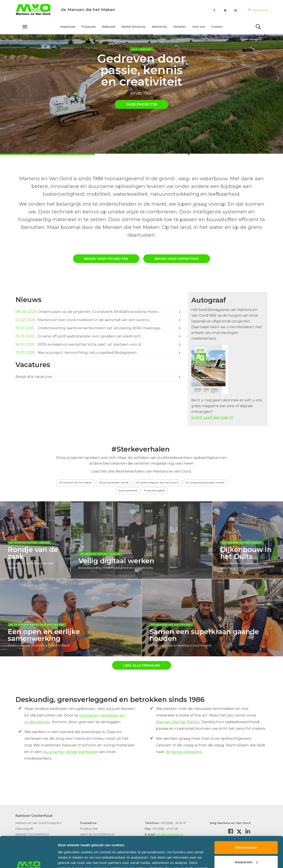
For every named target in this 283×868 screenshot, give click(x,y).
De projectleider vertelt (114, 483)
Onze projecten (142, 104)
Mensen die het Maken (178, 722)
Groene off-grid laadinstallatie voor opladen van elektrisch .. (98, 336)
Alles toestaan (246, 821)
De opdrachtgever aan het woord (157, 483)
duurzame (53, 752)
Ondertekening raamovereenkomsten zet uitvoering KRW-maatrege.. (98, 328)
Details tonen (68, 859)
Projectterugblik (155, 491)
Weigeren (246, 850)
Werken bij (159, 27)
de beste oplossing (184, 752)
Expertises (68, 27)
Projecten (89, 27)
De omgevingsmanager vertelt (205, 483)
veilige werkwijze (81, 752)
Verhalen (180, 27)
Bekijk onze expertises (177, 259)
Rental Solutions (134, 27)
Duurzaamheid (128, 491)
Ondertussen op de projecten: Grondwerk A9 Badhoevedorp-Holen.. (98, 312)
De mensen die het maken (76, 483)
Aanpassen (246, 836)
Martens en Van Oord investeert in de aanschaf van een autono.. (98, 320)
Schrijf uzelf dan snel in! (212, 417)
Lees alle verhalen (142, 665)
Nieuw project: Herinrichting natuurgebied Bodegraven (98, 353)
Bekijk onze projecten (106, 259)
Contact (217, 27)
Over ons (199, 27)
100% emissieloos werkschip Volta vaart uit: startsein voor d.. (98, 345)
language (258, 10)
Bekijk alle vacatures (98, 376)
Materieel (109, 27)
